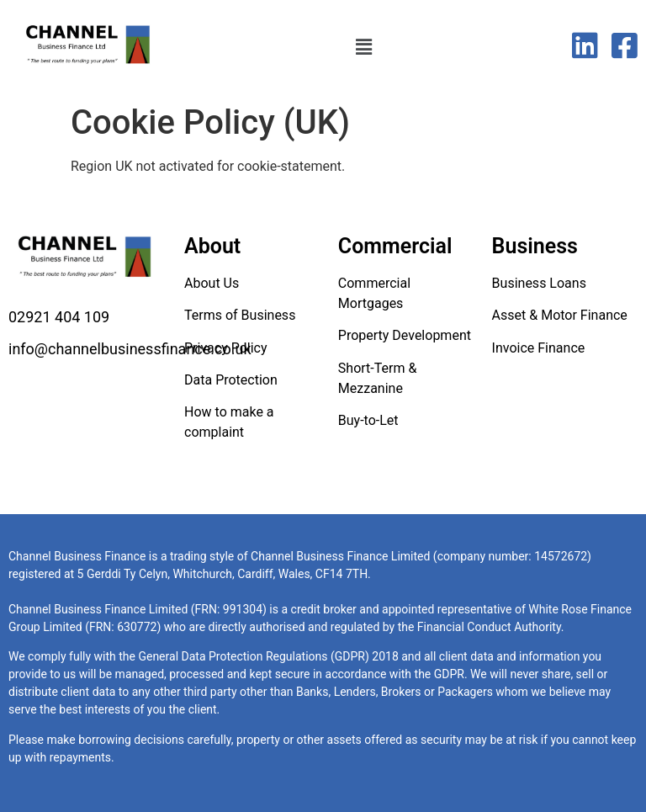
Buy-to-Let (368, 420)
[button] (363, 48)
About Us (212, 283)
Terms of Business (240, 315)
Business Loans (539, 283)
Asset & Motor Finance (560, 315)
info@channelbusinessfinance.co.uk (130, 349)
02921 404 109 (59, 317)
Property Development (405, 335)
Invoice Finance (539, 348)
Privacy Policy (226, 348)
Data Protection (231, 380)
